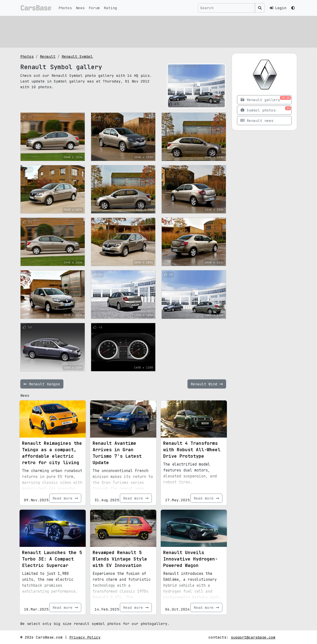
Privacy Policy (85, 637)
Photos (65, 8)
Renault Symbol (77, 56)
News (80, 8)
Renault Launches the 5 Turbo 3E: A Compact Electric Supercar (52, 559)
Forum (94, 8)
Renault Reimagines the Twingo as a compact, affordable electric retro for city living (52, 453)
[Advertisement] (158, 31)
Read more (65, 498)
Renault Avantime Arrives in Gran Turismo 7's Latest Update (117, 453)
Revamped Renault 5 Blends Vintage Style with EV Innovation (120, 559)
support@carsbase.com (253, 637)
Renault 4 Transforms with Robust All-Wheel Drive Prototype (192, 450)
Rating (110, 8)
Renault (48, 56)
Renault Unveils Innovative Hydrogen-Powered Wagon (190, 559)
